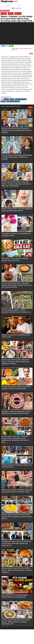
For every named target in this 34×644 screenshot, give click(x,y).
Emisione (11, 14)
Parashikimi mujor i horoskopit (13, 101)
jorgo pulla (3, 101)
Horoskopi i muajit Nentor (21, 99)
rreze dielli (6, 99)
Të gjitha (30, 107)
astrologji (12, 99)
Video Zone (18, 14)
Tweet (7, 46)
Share (3, 46)
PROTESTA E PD (17, 8)
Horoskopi (4, 14)
